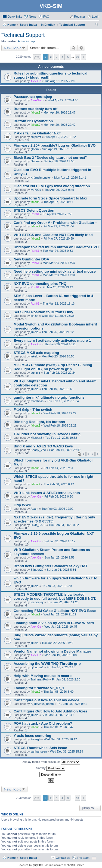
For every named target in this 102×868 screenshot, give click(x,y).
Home (12, 858)
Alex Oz (36, 81)
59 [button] (77, 57)
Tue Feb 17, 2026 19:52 (61, 438)
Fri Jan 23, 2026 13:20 (57, 586)
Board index (28, 858)
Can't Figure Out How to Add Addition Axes (50, 711)
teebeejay (37, 602)
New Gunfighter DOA (31, 259)
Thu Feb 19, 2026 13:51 (58, 389)
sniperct (36, 137)
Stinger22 (37, 570)
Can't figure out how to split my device (46, 700)
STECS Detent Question (34, 210)
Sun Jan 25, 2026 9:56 (59, 557)
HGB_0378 (38, 525)
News (33, 17)
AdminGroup (26, 41)
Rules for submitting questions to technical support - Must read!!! (50, 75)
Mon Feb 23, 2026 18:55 (58, 356)
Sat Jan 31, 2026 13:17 (60, 541)
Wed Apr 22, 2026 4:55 (63, 100)
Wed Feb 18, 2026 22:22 (60, 413)
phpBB (37, 865)
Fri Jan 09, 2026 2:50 (66, 679)
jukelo (34, 332)
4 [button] (62, 57)
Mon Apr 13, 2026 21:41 (70, 178)
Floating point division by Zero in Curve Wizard (54, 623)
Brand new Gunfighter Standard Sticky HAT (51, 566)
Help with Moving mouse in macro (43, 676)
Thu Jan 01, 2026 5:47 (58, 727)
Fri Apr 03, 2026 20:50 (58, 214)
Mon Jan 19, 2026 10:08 (61, 655)
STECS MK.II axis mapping (36, 353)
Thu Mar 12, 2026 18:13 (59, 304)
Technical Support (23, 35)
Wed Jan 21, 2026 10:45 (61, 627)
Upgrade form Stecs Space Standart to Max (50, 198)
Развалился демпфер (33, 97)
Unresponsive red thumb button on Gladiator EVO (56, 247)
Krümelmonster (41, 178)
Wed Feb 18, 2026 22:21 (60, 425)
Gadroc (35, 161)
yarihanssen (38, 751)
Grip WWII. (23, 505)
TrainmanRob (39, 679)
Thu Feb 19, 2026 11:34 (63, 401)
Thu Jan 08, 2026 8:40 (58, 692)
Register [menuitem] (80, 17)
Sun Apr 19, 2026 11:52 (60, 137)
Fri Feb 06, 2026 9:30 (59, 496)
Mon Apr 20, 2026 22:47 (59, 112)
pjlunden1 (37, 667)
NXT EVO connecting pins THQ (40, 284)
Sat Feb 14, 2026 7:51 (58, 468)
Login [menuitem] (96, 17)
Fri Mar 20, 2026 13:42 (58, 287)
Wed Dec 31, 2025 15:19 (67, 751)
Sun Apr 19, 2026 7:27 (57, 149)
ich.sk (34, 316)
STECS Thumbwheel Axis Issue (40, 748)
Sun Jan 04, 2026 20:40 (58, 715)
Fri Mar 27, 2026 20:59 (59, 238)
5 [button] (68, 57)
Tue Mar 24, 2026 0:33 (58, 251)
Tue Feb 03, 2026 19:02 (58, 509)
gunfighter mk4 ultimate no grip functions (49, 397)
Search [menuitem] (97, 25)
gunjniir (35, 373)
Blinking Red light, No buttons (39, 422)
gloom (35, 149)
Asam (34, 509)
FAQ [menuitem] (46, 17)
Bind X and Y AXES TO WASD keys (43, 446)
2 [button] (51, 57)
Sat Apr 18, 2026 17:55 (59, 161)
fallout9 (35, 112)
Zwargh (35, 739)
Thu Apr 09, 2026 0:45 (59, 190)
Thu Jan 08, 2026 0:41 (72, 704)
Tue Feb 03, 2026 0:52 (64, 525)
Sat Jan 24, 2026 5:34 (61, 570)
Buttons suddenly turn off (35, 109)
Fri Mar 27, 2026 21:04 (59, 226)
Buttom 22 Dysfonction (33, 121)
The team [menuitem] (83, 858)
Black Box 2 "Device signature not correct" (50, 158)
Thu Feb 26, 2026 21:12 (58, 332)
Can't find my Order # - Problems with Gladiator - (55, 223)
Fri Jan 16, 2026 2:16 (61, 667)
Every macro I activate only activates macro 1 (52, 341)
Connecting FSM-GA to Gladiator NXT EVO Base (55, 611)
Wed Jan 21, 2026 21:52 (60, 614)
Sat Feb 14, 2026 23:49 (65, 450)
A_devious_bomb (42, 704)
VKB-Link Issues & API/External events (47, 493)
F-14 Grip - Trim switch (33, 410)
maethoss (37, 401)
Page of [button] (37, 57)
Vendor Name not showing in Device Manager (52, 651)
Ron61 (35, 214)
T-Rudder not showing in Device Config (47, 434)
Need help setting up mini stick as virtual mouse (55, 271)
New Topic (13, 48)
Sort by (51, 768)
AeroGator (37, 100)
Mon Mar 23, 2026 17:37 (59, 263)
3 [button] (57, 57)
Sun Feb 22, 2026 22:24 (60, 373)
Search (74, 48)
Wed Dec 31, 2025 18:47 (60, 739)
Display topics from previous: (51, 762)
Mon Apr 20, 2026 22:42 (59, 125)
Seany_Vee (38, 450)
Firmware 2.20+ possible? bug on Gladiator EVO (55, 145)
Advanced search (81, 48)
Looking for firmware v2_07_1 (39, 688)
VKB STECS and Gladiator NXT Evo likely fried (53, 235)
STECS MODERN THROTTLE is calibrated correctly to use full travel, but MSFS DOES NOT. (55, 596)
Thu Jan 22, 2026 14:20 (63, 602)
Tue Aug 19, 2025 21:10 (60, 81)
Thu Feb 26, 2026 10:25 (60, 344)
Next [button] (83, 57)
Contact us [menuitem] (63, 858)
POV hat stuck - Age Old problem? (43, 723)
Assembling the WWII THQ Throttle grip (47, 664)
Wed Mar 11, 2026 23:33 (58, 316)
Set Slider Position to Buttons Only (43, 312)
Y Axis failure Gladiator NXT (37, 133)
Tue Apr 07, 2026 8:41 (58, 202)
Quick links (15, 17)
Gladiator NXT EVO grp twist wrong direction (52, 186)
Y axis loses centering (32, 736)
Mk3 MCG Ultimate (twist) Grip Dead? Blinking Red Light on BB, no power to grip (53, 367)
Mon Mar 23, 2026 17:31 (59, 275)
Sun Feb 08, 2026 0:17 (59, 484)
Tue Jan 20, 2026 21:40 (57, 643)
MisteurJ (36, 438)
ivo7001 (36, 190)
